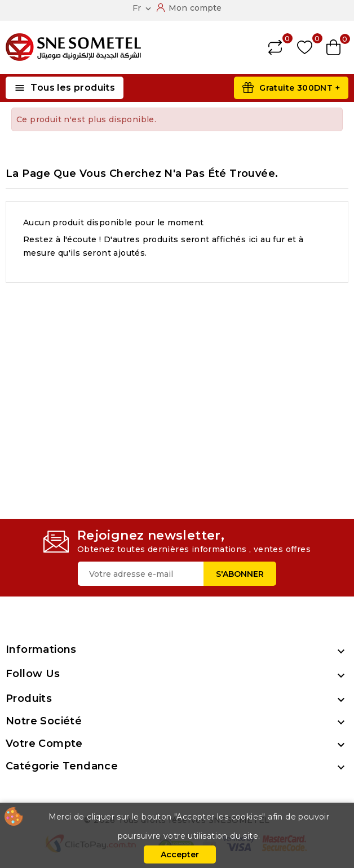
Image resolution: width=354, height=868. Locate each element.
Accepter (180, 854)
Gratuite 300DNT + (300, 88)
